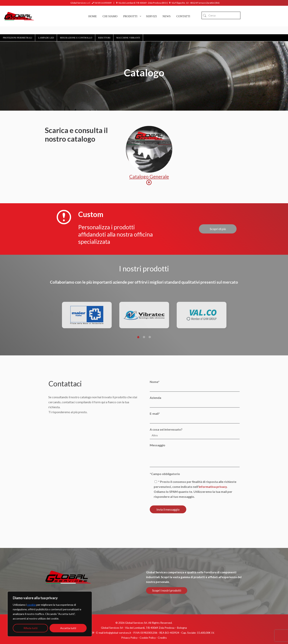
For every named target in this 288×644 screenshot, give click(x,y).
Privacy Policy (129, 638)
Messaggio (195, 455)
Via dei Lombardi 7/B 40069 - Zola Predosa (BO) (141, 3)
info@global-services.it (118, 633)
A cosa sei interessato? (195, 433)
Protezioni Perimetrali (17, 38)
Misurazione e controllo (76, 38)
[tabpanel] (87, 316)
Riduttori (104, 38)
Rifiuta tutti (31, 628)
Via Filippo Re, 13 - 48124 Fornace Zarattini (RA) (194, 3)
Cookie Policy (148, 638)
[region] (50, 614)
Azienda (195, 402)
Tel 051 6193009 (101, 3)
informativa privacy (213, 487)
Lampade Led (46, 38)
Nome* (195, 386)
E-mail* (195, 418)
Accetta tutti (68, 628)
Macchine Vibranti (128, 38)
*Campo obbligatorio (165, 474)
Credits (162, 638)
